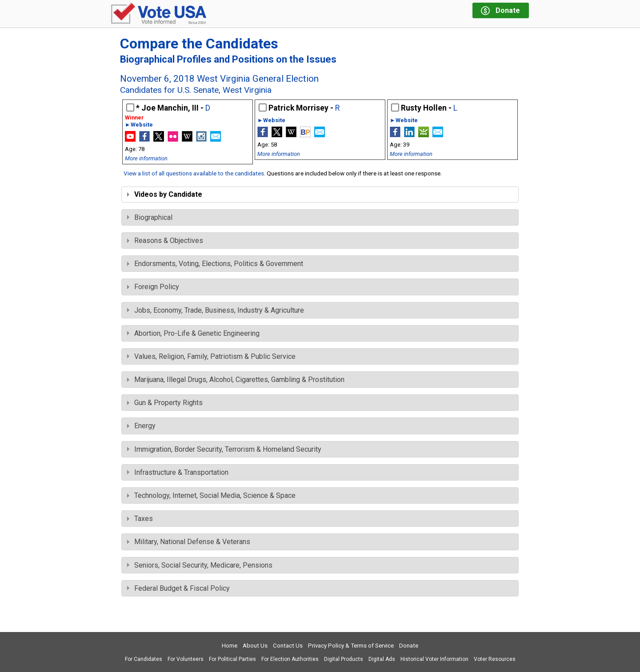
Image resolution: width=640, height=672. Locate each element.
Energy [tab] (141, 426)
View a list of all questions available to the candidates (194, 173)
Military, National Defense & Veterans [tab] (189, 542)
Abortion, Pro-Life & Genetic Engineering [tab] (193, 333)
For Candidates (144, 659)
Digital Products (344, 659)
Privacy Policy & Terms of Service (351, 646)
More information (146, 158)
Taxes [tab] (140, 519)
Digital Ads (382, 659)
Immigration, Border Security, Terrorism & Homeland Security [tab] (224, 449)
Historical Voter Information (434, 659)
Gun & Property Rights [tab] (165, 403)
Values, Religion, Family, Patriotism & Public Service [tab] (211, 356)
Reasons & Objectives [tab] (165, 241)
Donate (409, 646)
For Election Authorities (290, 659)
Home (230, 646)
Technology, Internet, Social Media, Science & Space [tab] (211, 495)
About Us (255, 646)
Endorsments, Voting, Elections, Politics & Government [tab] (215, 264)
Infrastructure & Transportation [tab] (178, 472)
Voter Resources (495, 659)
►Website (139, 125)
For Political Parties (232, 659)
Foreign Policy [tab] (153, 287)
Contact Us (288, 646)
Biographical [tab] (150, 217)
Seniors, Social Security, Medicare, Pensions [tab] (200, 565)
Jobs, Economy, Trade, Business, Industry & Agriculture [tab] (216, 310)
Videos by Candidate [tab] (165, 194)
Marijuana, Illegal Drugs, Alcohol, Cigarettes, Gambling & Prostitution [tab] (236, 380)
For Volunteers (186, 659)
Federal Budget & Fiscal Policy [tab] (178, 588)
